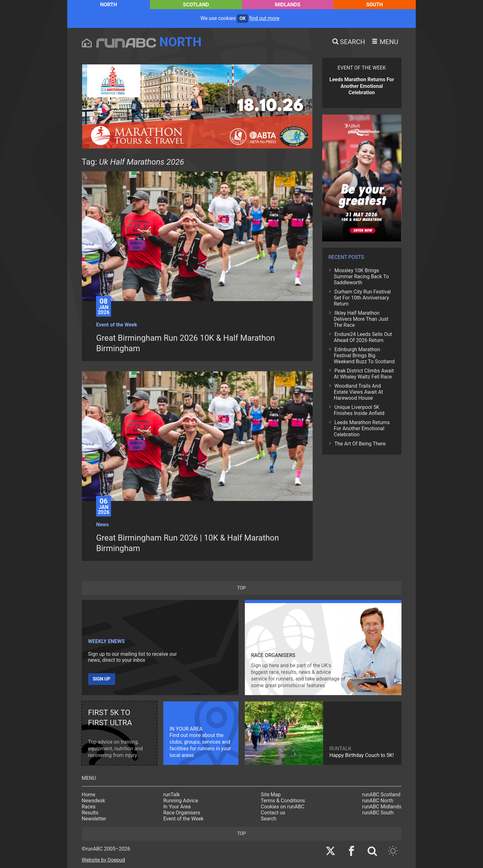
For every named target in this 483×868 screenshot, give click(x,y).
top (241, 588)
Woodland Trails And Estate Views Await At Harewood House (359, 392)
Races (89, 807)
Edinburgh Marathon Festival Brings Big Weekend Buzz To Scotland (364, 355)
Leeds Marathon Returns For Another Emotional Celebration (362, 428)
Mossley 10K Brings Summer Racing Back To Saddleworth (362, 276)
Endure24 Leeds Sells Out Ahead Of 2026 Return (363, 337)
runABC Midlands (382, 807)
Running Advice (181, 801)
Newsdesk (94, 801)
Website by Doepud (104, 860)
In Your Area (177, 807)
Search (268, 819)
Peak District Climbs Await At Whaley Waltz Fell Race (364, 374)
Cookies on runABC (282, 807)
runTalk (172, 795)
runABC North (378, 801)
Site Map (271, 795)
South (375, 5)
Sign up (102, 679)
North (109, 5)
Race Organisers (182, 813)
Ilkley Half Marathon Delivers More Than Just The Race (361, 319)
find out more (264, 18)
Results (90, 813)
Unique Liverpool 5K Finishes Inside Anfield (359, 410)
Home (89, 795)
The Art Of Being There (360, 444)
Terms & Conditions (283, 801)
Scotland (196, 5)
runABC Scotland (381, 795)
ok (242, 19)
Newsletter (94, 819)
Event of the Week (183, 819)
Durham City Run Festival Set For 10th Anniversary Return (362, 298)
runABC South (378, 813)
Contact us (273, 813)
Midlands (288, 5)
